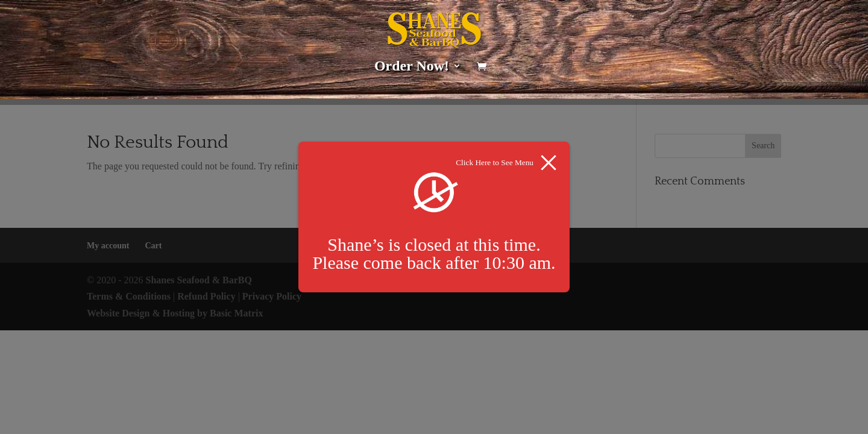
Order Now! (412, 68)
